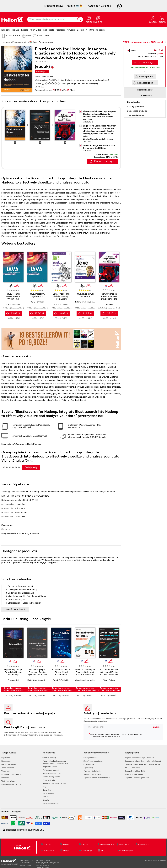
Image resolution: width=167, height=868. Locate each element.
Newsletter (47, 790)
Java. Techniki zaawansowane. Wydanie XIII (13, 296)
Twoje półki (6, 771)
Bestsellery (82, 30)
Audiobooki (48, 30)
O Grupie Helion (90, 758)
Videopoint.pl (49, 850)
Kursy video (35, 30)
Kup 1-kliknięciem (145, 83)
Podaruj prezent (44, 35)
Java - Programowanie (29, 533)
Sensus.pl (66, 844)
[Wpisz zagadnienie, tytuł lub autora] (52, 19)
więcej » (117, 736)
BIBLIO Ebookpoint (132, 768)
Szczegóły (136, 106)
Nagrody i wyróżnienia (92, 774)
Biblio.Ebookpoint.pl (127, 850)
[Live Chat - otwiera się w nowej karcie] (98, 19)
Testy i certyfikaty (8, 781)
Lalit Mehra (87, 151)
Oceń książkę (89, 764)
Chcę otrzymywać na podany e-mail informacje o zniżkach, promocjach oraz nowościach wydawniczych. (114, 735)
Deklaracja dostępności (52, 773)
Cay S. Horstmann (13, 304)
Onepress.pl (48, 844)
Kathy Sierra (80, 302)
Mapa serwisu (48, 793)
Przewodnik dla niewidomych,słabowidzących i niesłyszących (55, 762)
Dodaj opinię (31, 467)
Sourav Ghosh (44, 680)
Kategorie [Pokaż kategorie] (6, 30)
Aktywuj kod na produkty (11, 774)
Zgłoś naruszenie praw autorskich (97, 778)
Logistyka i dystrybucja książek (137, 778)
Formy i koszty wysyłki (51, 777)
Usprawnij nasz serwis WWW (54, 783)
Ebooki (25, 30)
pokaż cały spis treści (16, 609)
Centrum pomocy (49, 758)
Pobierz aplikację (13, 35)
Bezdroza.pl (124, 844)
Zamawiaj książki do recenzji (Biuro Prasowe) (143, 764)
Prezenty (5, 778)
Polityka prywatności (51, 770)
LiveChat (46, 797)
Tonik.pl (163, 860)
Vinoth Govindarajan (107, 139)
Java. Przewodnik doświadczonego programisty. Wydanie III (61, 298)
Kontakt (46, 800)
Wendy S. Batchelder (61, 680)
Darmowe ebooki (97, 30)
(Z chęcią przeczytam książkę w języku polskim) (87, 80)
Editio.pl (85, 844)
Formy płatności (49, 780)
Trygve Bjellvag (109, 680)
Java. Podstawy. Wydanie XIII (37, 295)
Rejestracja (6, 761)
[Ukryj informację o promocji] (119, 6)
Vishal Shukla (47, 77)
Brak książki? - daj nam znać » (24, 727)
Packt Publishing (56, 80)
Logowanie (6, 758)
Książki (16, 30)
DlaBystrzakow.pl (107, 844)
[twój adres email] (117, 727)
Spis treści (136, 115)
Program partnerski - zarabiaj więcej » (30, 713)
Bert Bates (89, 302)
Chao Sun (87, 142)
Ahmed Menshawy (82, 680)
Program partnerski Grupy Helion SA (139, 758)
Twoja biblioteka (8, 768)
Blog (44, 787)
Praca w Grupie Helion (134, 774)
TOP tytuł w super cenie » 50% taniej (143, 42)
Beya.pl (65, 850)
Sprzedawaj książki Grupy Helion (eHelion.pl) (143, 761)
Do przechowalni (145, 96)
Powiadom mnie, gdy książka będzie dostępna (13, 689)
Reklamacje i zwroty (51, 803)
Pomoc (36, 444)
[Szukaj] (79, 19)
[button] (119, 266)
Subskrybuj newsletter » (100, 713)
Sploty (103, 850)
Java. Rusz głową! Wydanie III (85, 295)
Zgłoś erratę (7, 525)
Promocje (60, 30)
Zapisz (156, 727)
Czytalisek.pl (86, 850)
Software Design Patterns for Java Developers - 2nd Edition (109, 298)
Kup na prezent (146, 76)
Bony (29, 35)
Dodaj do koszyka (145, 63)
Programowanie (9, 533)
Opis (133, 102)
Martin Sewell (32, 680)
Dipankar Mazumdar (91, 139)
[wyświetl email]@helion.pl (51, 863)
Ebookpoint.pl (144, 844)
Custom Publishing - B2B (135, 771)
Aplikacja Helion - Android (12, 784)
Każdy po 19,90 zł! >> (101, 6)
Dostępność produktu (137, 111)
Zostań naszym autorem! (93, 761)
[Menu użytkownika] (153, 19)
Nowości (71, 30)
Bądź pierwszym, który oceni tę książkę (80, 83)
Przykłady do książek (92, 771)
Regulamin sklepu (50, 767)
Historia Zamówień (9, 764)
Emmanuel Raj (13, 680)
